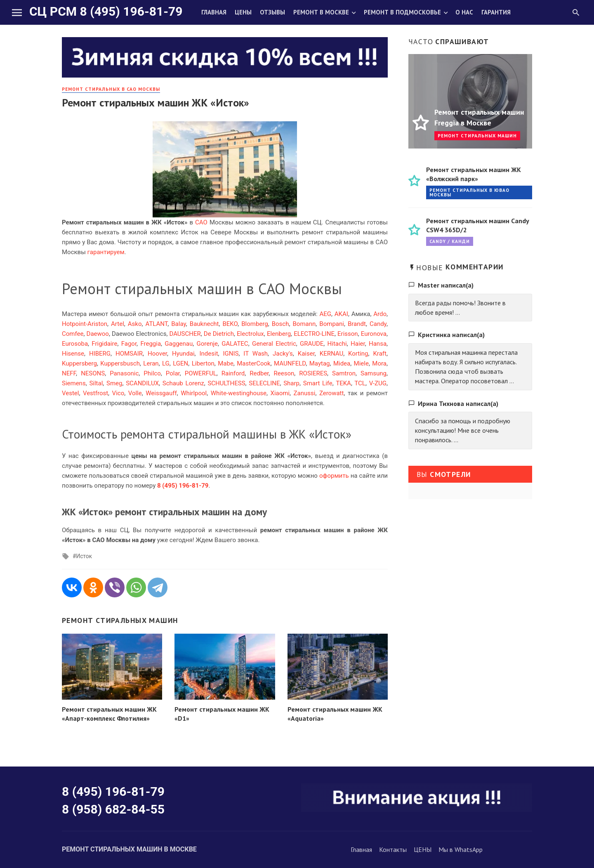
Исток (84, 556)
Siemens (74, 383)
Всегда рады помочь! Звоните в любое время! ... (460, 308)
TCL (360, 383)
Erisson (348, 334)
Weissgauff (161, 393)
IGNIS (231, 354)
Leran (151, 363)
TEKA (343, 383)
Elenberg (279, 334)
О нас (464, 12)
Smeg (114, 383)
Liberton (203, 363)
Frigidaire (104, 344)
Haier (358, 344)
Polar (173, 373)
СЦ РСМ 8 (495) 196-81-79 (106, 11)
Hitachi (337, 344)
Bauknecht (204, 324)
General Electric (274, 344)
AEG (325, 314)
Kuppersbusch (120, 363)
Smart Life (318, 383)
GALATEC (235, 344)
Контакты (393, 849)
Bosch (280, 324)
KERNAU (331, 354)
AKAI (341, 314)
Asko (135, 324)
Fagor (129, 344)
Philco (152, 373)
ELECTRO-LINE (314, 334)
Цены (243, 12)
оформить (334, 476)
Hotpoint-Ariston (85, 324)
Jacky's (283, 354)
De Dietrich (219, 334)
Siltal (96, 383)
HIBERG (100, 354)
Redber (259, 373)
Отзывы (272, 12)
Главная (214, 12)
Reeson (284, 373)
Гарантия (496, 12)
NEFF (69, 373)
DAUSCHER (185, 334)
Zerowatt (332, 393)
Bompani (332, 324)
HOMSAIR (129, 354)
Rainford (233, 373)
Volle (135, 393)
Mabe (226, 363)
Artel (118, 324)
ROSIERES (313, 373)
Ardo (380, 314)
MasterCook (253, 363)
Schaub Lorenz (183, 383)
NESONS (93, 373)
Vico (118, 393)
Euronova (374, 334)
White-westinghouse (239, 393)
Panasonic (124, 373)
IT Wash (256, 354)
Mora (379, 363)
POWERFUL (201, 373)
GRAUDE (312, 344)
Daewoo (98, 334)
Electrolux (250, 334)
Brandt (357, 324)
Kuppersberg (79, 363)
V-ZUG (378, 383)
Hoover (157, 354)
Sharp (291, 383)
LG (166, 363)
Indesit (209, 354)
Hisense (73, 354)
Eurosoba (75, 344)
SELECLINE (264, 383)
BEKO (230, 324)
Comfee (73, 334)
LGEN (180, 363)
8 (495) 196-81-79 (113, 791)
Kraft (379, 354)
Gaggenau (179, 344)
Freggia (151, 344)
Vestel (70, 393)
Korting (358, 354)
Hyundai (183, 354)
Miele (361, 363)
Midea (342, 363)
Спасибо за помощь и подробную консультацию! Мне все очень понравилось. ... (463, 430)
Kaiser (306, 354)
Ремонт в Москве (321, 12)
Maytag (320, 363)
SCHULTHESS (226, 383)
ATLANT (157, 324)
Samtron (344, 373)
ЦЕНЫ (423, 849)
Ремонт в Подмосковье (402, 12)
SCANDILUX (142, 383)
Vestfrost (95, 393)
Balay (179, 324)
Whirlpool (194, 393)
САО (201, 222)
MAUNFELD (290, 363)
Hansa (378, 344)
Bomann (304, 324)
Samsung (374, 373)
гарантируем (106, 252)
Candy (378, 324)
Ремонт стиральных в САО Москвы (111, 89)
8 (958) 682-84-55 (113, 809)
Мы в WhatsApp (461, 849)
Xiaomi (280, 393)
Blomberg (255, 324)
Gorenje (207, 344)
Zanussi (305, 393)
